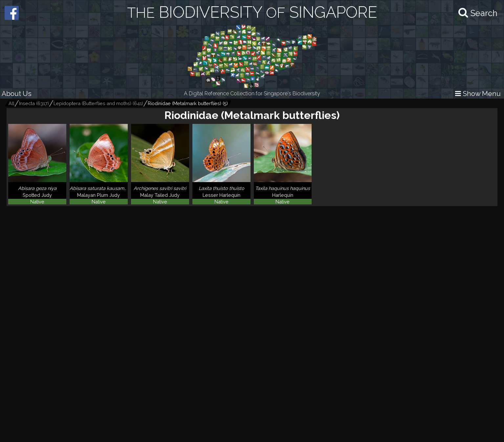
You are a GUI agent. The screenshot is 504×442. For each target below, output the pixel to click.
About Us (17, 93)
